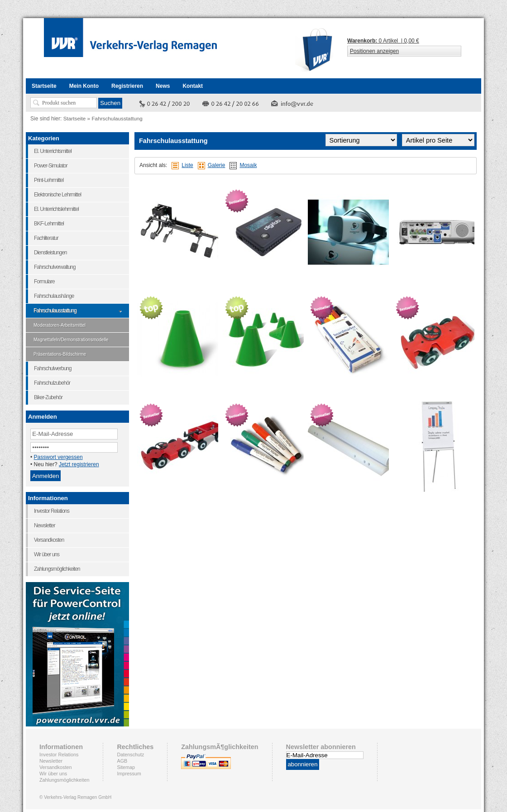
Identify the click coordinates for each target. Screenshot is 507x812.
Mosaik (248, 165)
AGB (122, 761)
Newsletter (51, 761)
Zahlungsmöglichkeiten (64, 780)
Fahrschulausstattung (117, 118)
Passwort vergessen (58, 457)
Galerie (217, 165)
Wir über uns (53, 774)
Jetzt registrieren (79, 464)
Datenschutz (130, 755)
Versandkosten (55, 767)
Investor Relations (59, 755)
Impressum (129, 774)
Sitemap (126, 767)
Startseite (75, 118)
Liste (187, 165)
